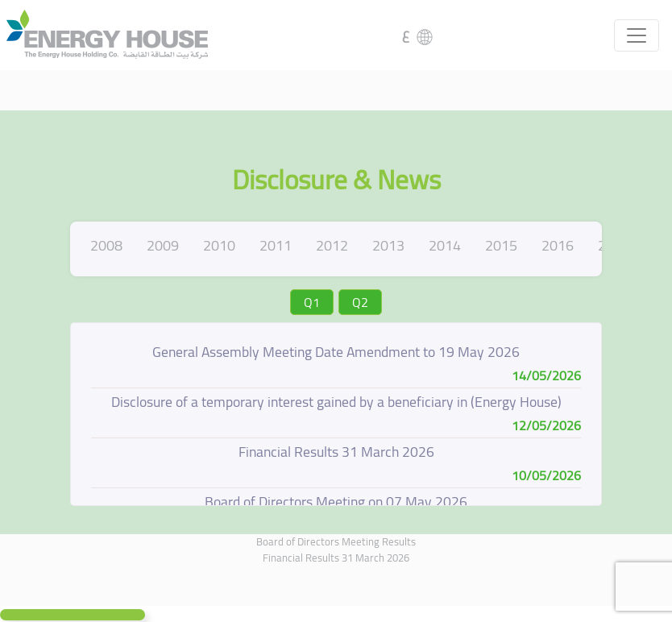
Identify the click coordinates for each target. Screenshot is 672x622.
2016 (558, 245)
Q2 (360, 302)
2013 (388, 245)
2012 (332, 245)
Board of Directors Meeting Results (336, 541)
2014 (445, 245)
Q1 (312, 302)
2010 (219, 245)
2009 (163, 245)
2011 (276, 245)
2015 (501, 245)
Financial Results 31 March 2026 (336, 558)
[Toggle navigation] (637, 35)
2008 (106, 245)
